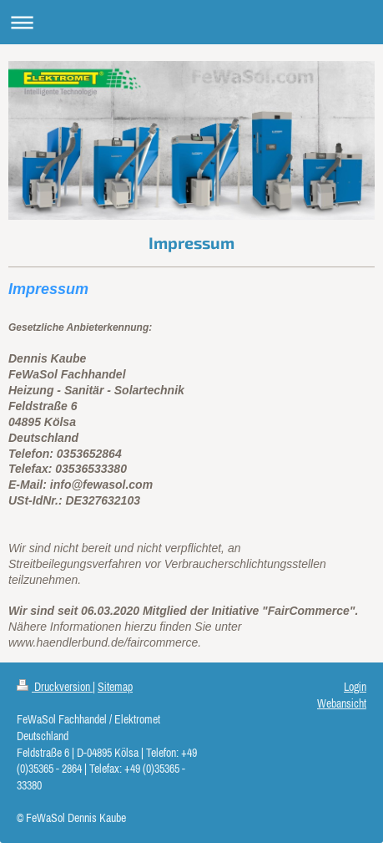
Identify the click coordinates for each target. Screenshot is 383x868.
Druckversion (55, 687)
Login (355, 687)
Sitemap (115, 687)
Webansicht (342, 703)
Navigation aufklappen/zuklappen (191, 22)
